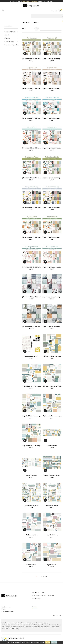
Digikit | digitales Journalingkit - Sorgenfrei (52, 148)
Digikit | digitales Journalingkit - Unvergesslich (52, 297)
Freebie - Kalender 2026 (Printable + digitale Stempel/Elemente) (31, 357)
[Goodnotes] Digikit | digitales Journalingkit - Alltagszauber (31, 267)
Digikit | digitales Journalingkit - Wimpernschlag (52, 208)
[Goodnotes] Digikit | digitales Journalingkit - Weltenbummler (31, 118)
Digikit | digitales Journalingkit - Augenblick (52, 89)
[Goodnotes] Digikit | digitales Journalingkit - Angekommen (31, 237)
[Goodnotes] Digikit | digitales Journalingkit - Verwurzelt (31, 59)
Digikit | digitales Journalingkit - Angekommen (52, 237)
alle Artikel (8, 26)
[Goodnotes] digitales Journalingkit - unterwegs (31, 505)
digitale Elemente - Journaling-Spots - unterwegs (52, 446)
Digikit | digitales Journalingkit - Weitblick (52, 327)
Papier (8, 35)
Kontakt (35, 607)
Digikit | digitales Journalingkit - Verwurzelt (52, 59)
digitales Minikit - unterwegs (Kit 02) (52, 416)
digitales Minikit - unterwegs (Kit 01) (31, 446)
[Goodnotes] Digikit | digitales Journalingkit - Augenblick (31, 89)
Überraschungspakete (12, 45)
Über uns (51, 595)
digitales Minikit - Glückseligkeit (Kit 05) (52, 535)
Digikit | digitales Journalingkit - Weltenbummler (52, 118)
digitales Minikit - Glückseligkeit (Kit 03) (52, 565)
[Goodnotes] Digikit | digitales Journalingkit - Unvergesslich (31, 297)
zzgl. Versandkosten (43, 623)
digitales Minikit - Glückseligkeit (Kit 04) (31, 565)
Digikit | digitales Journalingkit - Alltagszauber (52, 267)
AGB (43, 593)
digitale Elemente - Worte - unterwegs (52, 476)
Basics (8, 38)
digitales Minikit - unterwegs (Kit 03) (31, 416)
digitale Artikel (10, 42)
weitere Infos (54, 642)
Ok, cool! (48, 642)
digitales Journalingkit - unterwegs (52, 505)
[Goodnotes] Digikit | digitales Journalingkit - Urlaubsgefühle (31, 178)
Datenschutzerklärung (39, 595)
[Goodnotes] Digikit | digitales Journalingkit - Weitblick (31, 327)
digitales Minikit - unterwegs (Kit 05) (31, 386)
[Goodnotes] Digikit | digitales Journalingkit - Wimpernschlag (31, 208)
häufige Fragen (37, 598)
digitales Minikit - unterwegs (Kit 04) (52, 386)
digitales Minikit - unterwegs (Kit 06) (52, 357)
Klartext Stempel (10, 32)
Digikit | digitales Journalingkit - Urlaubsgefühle (52, 178)
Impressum (36, 593)
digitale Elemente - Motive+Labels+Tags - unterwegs (31, 476)
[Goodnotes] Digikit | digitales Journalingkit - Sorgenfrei (31, 148)
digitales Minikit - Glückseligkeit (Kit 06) (31, 535)
